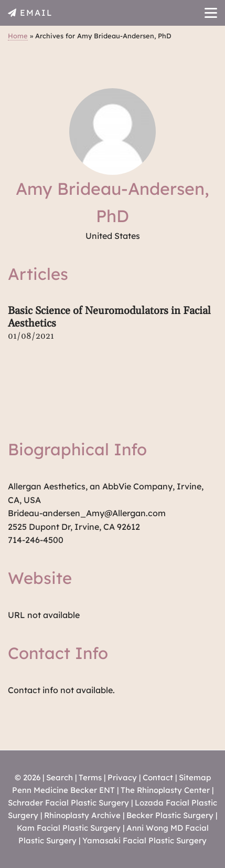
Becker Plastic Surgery (171, 815)
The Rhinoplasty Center (165, 790)
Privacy (122, 777)
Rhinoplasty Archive (82, 815)
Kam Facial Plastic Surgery (69, 828)
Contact (158, 777)
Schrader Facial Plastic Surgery (68, 803)
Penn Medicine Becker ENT (63, 790)
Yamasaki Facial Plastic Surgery (144, 840)
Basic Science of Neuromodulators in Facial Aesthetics (109, 317)
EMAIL (36, 13)
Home (18, 36)
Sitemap (195, 777)
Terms (90, 777)
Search (60, 777)
